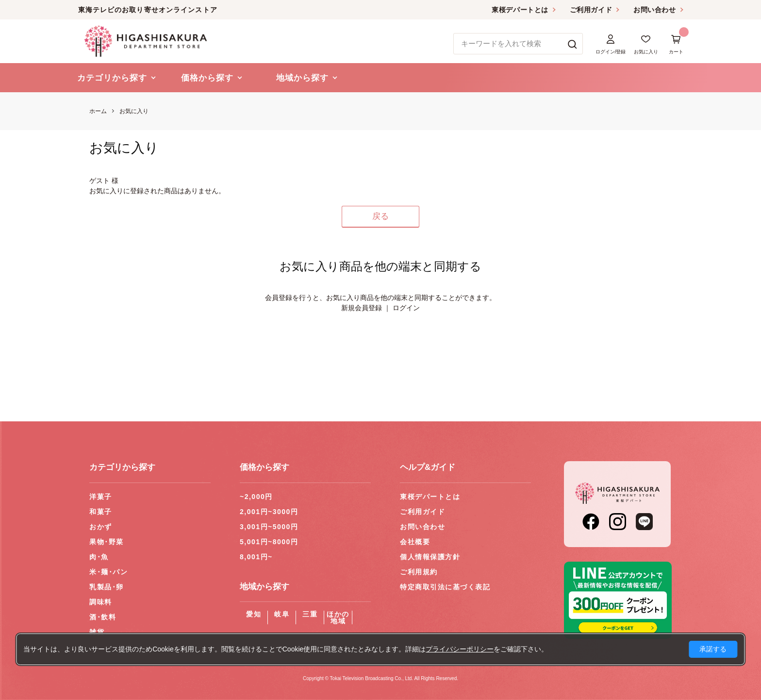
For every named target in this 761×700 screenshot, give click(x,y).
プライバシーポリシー (460, 649)
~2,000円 (256, 497)
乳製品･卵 (107, 587)
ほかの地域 (338, 617)
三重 (310, 614)
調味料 (101, 602)
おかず (101, 527)
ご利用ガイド (591, 10)
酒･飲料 (103, 617)
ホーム (98, 111)
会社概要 (415, 542)
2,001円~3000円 (269, 512)
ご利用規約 (419, 572)
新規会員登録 (362, 308)
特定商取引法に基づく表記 (445, 587)
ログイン (406, 308)
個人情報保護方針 (430, 557)
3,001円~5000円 (269, 527)
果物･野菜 (107, 542)
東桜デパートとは (520, 10)
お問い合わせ (654, 10)
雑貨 (97, 632)
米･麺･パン (108, 572)
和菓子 (101, 512)
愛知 (254, 614)
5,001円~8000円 (269, 542)
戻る (380, 216)
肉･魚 (99, 557)
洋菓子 (101, 497)
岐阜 (282, 614)
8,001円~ (256, 557)
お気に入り (134, 111)
